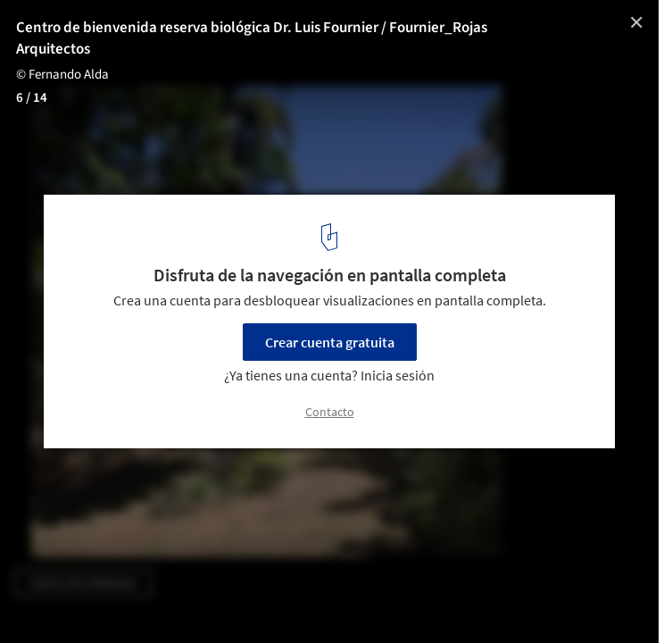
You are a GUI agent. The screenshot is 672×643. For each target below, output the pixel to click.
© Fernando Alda (64, 75)
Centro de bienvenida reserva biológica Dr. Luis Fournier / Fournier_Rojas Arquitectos (252, 38)
